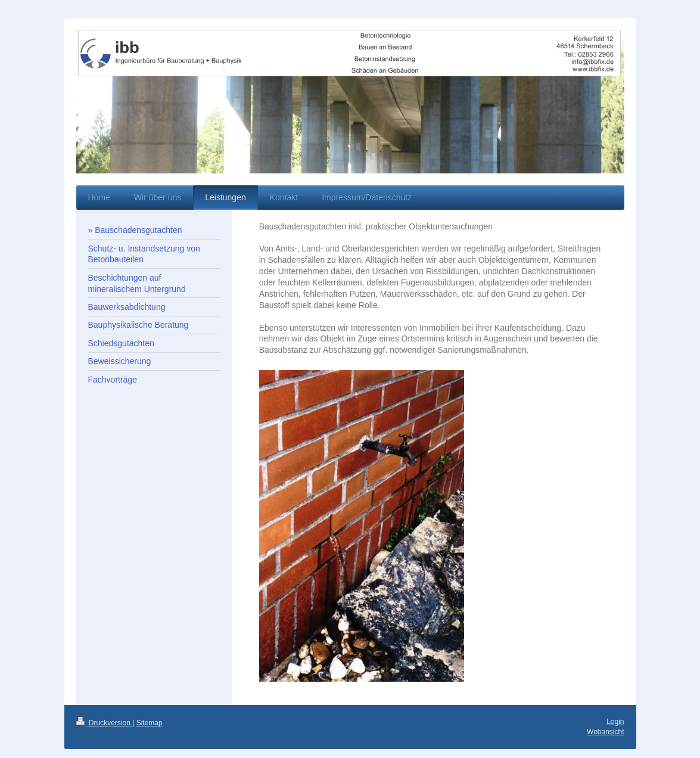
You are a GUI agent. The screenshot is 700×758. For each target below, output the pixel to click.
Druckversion (105, 723)
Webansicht (605, 732)
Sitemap (150, 723)
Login (615, 722)
